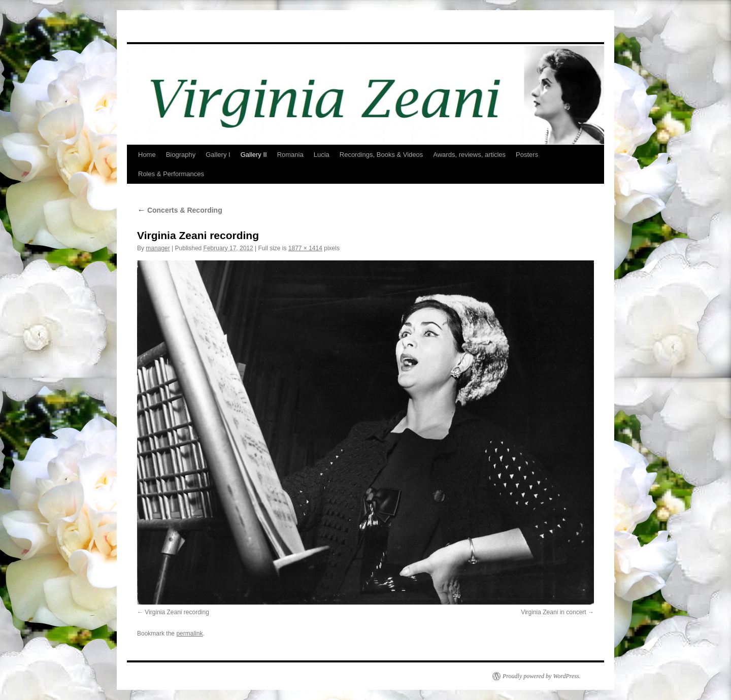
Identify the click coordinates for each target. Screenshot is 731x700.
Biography (181, 155)
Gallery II (254, 155)
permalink (189, 634)
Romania (290, 155)
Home (147, 155)
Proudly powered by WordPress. (542, 676)
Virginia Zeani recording (177, 612)
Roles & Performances (171, 174)
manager (158, 248)
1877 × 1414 (305, 248)
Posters (527, 155)
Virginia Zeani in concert (554, 612)
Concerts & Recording (180, 210)
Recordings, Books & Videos (381, 155)
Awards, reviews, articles (469, 155)
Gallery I (218, 155)
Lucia (322, 155)
